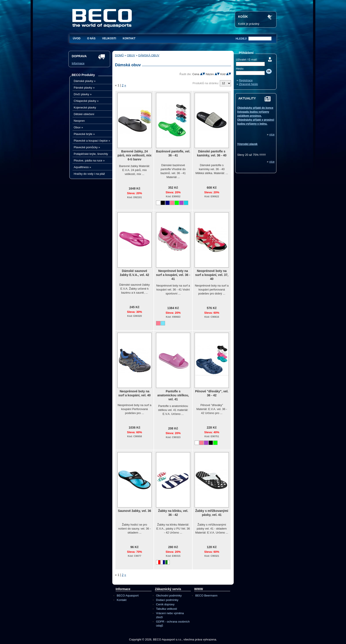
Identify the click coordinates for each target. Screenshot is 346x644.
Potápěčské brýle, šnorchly (91, 154)
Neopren (79, 121)
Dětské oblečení (84, 114)
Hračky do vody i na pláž (89, 174)
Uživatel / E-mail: (247, 60)
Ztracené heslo (248, 84)
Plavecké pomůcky (87, 147)
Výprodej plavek (247, 144)
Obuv (78, 127)
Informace (78, 63)
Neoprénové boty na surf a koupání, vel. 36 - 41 (173, 275)
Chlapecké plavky (86, 101)
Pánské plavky (84, 88)
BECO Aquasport (128, 596)
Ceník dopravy (165, 604)
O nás (91, 38)
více (272, 134)
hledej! (241, 39)
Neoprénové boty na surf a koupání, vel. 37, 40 (212, 275)
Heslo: (240, 69)
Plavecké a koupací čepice (92, 141)
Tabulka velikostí (166, 609)
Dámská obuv (149, 55)
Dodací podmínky (167, 600)
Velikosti (109, 38)
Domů (119, 55)
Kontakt (129, 38)
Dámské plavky (85, 81)
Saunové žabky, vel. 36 (134, 511)
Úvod (77, 38)
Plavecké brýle (84, 134)
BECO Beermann (206, 596)
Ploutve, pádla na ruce (89, 161)
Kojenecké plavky (85, 107)
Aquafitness (82, 167)
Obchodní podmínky (169, 596)
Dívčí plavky (83, 94)
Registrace (246, 80)
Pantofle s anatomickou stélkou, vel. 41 (173, 395)
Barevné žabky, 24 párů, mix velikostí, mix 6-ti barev (134, 155)
